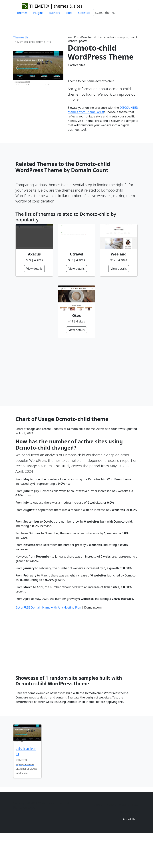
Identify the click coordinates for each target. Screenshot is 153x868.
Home (98, 835)
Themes (22, 13)
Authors (55, 13)
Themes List (21, 37)
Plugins (38, 13)
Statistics (84, 13)
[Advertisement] (76, 372)
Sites (69, 13)
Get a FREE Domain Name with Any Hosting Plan (48, 638)
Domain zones (129, 843)
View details (34, 269)
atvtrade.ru (26, 782)
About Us (129, 850)
